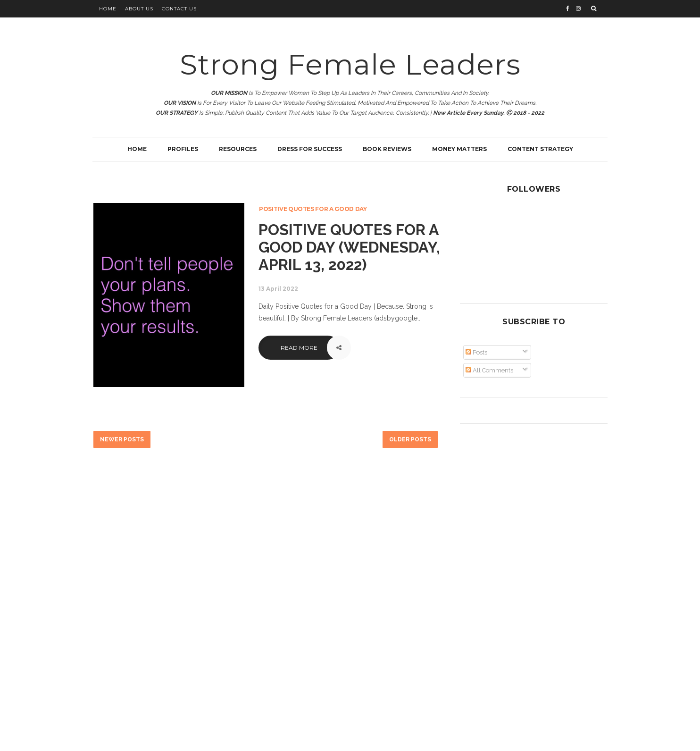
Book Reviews (387, 149)
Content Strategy (540, 149)
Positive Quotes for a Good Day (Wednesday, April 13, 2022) (349, 247)
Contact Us (179, 9)
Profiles (183, 149)
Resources (238, 149)
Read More (299, 348)
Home (108, 9)
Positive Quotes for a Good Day (313, 209)
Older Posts (410, 439)
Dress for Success (310, 149)
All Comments (489, 370)
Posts (476, 352)
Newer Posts (122, 439)
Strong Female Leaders (350, 64)
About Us (139, 9)
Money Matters (459, 149)
